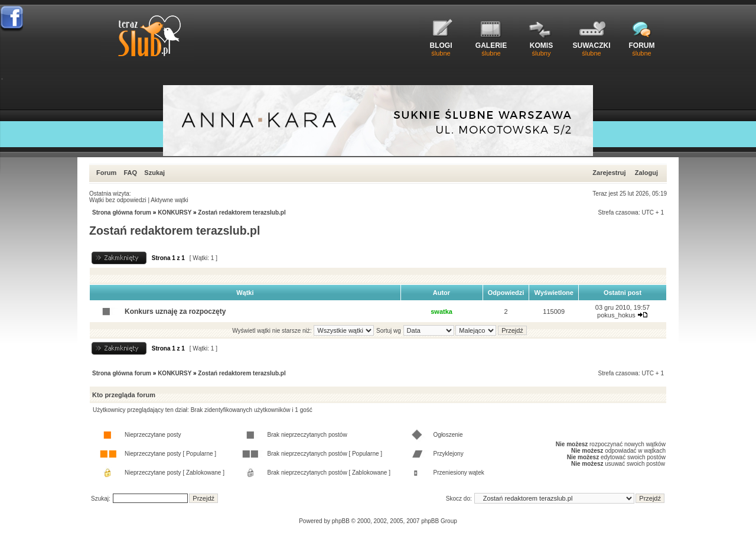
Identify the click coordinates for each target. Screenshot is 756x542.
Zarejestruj (609, 173)
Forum (106, 173)
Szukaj (154, 173)
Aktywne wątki (169, 200)
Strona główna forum (122, 212)
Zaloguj (646, 173)
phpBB (341, 521)
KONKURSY (175, 212)
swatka (441, 311)
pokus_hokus (616, 315)
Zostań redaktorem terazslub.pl (242, 212)
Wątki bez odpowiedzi (118, 200)
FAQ (130, 173)
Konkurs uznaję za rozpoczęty (175, 311)
